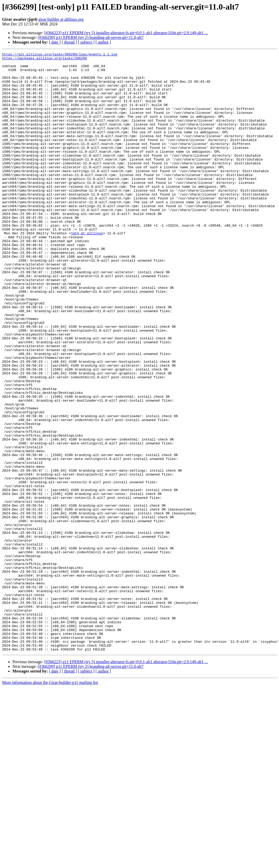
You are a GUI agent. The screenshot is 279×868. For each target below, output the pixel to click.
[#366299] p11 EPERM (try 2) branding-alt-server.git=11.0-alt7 (91, 37)
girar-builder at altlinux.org (61, 19)
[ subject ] (86, 42)
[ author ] (103, 42)
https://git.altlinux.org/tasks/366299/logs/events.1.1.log (60, 55)
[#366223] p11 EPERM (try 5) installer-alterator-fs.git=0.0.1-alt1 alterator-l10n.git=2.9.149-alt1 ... (126, 33)
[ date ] (55, 42)
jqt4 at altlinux (87, 270)
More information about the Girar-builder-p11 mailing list (50, 802)
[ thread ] (69, 42)
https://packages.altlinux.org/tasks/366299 (45, 60)
